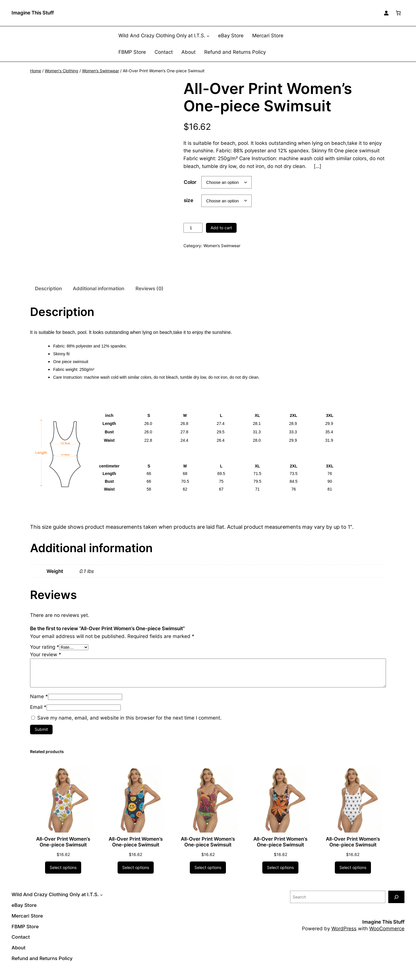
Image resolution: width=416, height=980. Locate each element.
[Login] (386, 13)
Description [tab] (48, 294)
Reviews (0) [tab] (149, 294)
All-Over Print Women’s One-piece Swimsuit (63, 848)
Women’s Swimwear (101, 71)
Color (190, 182)
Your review (46, 661)
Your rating (45, 653)
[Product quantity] (193, 228)
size (188, 200)
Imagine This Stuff (33, 13)
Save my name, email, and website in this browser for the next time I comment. (129, 724)
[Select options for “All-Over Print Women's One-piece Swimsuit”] (63, 873)
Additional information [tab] (99, 294)
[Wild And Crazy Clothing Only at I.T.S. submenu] (208, 36)
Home (36, 71)
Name (39, 702)
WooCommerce (387, 935)
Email (38, 713)
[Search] (396, 903)
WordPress (344, 935)
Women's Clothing (62, 71)
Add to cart (221, 228)
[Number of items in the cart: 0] (398, 13)
